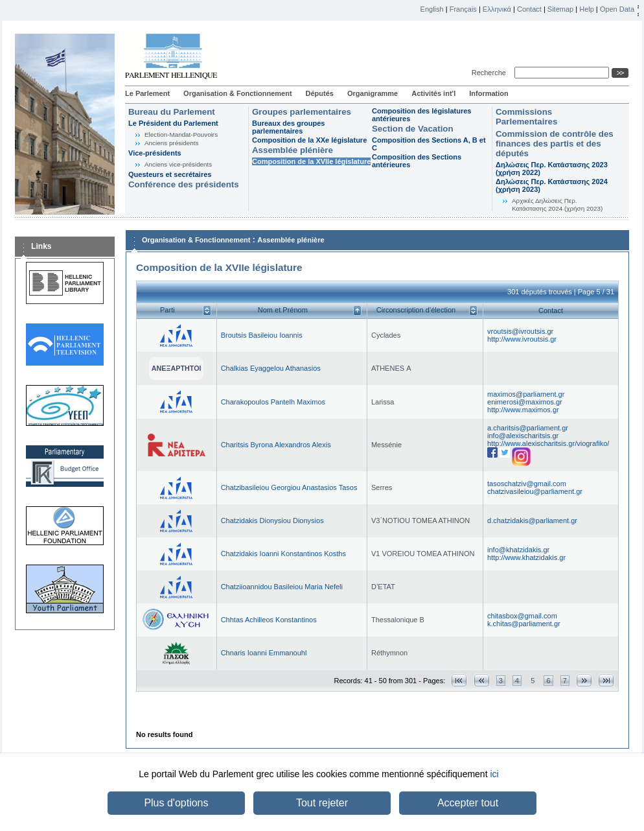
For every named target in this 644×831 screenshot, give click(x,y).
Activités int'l (433, 93)
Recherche (491, 73)
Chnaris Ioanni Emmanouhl (264, 653)
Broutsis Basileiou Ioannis (262, 335)
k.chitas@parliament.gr (524, 624)
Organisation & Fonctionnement (237, 93)
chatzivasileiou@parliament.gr (535, 491)
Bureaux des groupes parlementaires (288, 127)
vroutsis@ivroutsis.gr (520, 331)
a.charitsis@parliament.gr (528, 428)
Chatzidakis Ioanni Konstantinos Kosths (283, 554)
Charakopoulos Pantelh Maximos (273, 402)
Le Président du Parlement (173, 123)
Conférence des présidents (184, 184)
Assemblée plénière (293, 150)
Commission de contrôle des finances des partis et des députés (555, 144)
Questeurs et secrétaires (170, 174)
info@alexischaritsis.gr (523, 436)
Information (489, 93)
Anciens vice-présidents (178, 164)
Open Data (617, 9)
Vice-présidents (155, 153)
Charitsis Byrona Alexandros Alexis (276, 445)
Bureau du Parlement (172, 112)
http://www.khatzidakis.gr (526, 557)
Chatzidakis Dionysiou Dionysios (272, 521)
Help (587, 9)
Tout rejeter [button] (322, 803)
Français (463, 9)
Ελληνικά (497, 9)
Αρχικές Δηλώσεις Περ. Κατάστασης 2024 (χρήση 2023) (557, 205)
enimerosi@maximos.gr (525, 402)
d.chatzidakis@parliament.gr (532, 521)
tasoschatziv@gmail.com (527, 484)
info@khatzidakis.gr (518, 550)
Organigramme (373, 93)
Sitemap (560, 9)
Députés (320, 93)
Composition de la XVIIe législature (311, 161)
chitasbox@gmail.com (522, 616)
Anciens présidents (171, 143)
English (432, 9)
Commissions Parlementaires (526, 117)
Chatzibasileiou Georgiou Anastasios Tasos (289, 487)
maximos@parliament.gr (526, 394)
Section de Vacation (413, 129)
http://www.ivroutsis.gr (522, 339)
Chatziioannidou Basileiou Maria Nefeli (282, 587)
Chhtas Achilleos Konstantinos (269, 620)
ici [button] (494, 774)
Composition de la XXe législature (309, 140)
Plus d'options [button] (176, 803)
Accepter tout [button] (468, 803)
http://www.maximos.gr (523, 410)
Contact (529, 9)
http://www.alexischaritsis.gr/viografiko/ (548, 443)
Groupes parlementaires (302, 112)
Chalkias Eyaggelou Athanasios (271, 368)
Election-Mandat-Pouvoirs (181, 135)
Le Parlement (147, 93)
